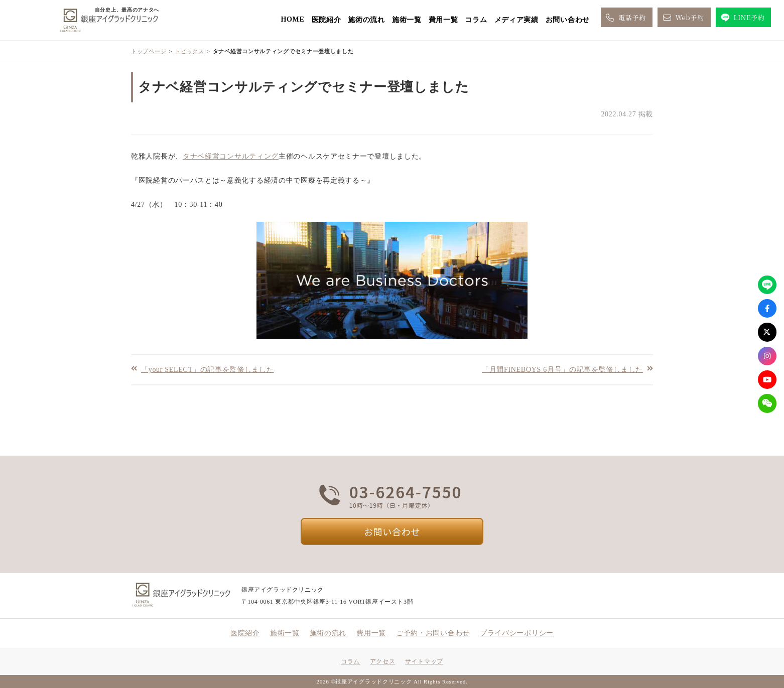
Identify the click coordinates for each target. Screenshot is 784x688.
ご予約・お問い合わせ (433, 633)
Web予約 (683, 18)
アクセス (382, 661)
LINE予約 (742, 18)
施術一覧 (407, 20)
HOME (292, 19)
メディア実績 (516, 20)
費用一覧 (443, 20)
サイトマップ (424, 661)
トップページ (149, 51)
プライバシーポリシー (517, 633)
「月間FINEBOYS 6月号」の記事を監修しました (562, 369)
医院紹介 (326, 20)
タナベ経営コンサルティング (231, 156)
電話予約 (625, 18)
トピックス (189, 51)
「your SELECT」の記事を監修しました (208, 369)
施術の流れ (366, 20)
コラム (476, 20)
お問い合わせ (568, 20)
